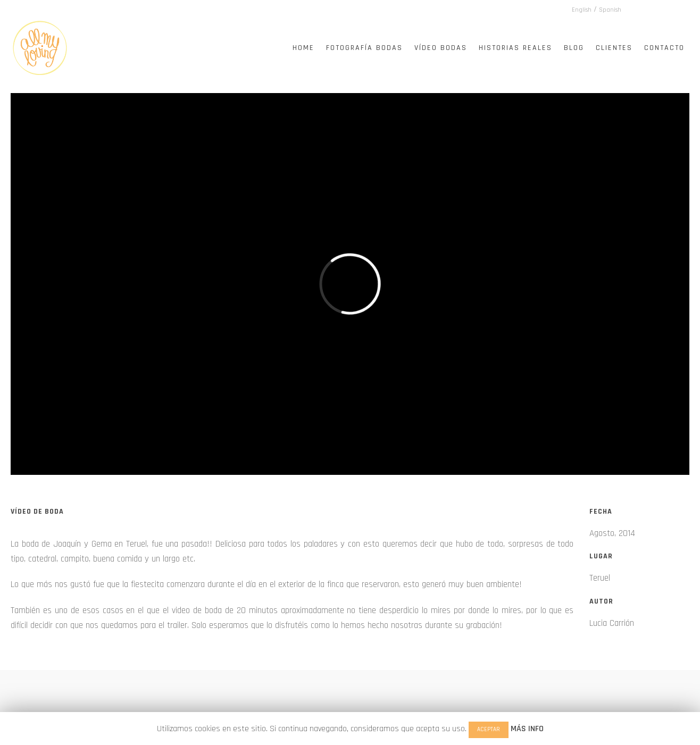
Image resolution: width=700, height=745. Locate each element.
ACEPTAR (489, 730)
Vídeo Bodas (441, 48)
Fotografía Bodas (364, 48)
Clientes (614, 48)
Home (303, 48)
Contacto (664, 48)
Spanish (610, 10)
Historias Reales (515, 48)
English (582, 10)
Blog (574, 48)
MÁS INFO (527, 729)
